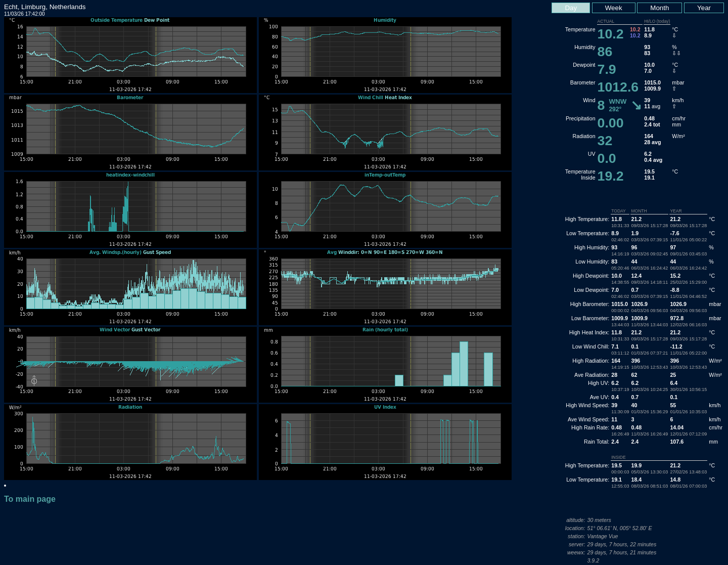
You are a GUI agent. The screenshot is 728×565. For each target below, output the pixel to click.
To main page (30, 499)
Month (659, 8)
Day (571, 8)
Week (614, 8)
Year (704, 8)
